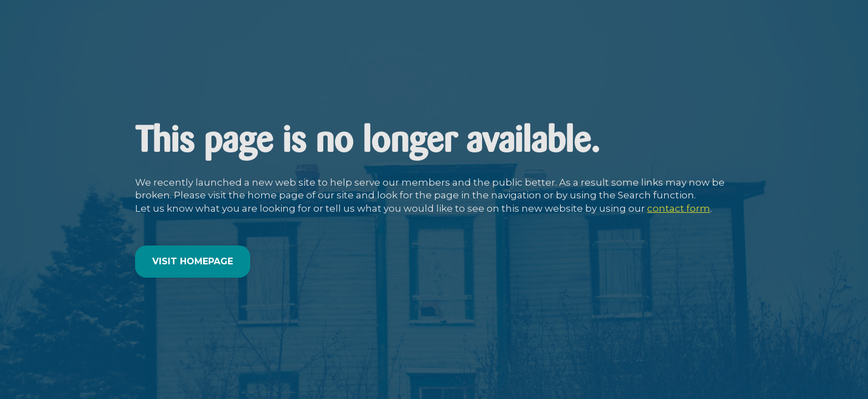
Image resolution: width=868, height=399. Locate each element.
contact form (679, 208)
